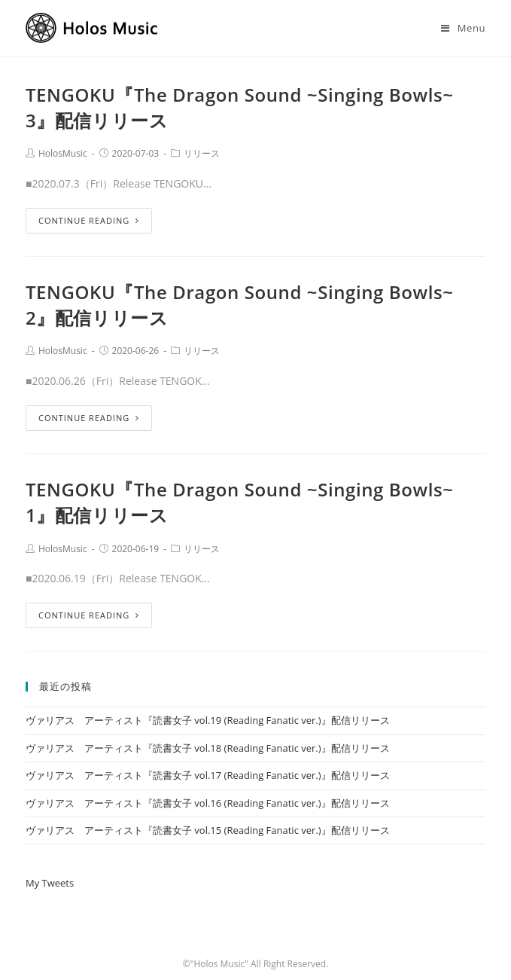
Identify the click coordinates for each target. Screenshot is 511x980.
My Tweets (50, 883)
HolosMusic (63, 153)
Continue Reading (89, 220)
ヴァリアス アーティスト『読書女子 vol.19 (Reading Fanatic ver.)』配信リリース (208, 720)
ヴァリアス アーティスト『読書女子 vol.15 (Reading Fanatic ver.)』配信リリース (208, 830)
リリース (202, 153)
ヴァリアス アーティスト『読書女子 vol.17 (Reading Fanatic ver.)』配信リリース (208, 775)
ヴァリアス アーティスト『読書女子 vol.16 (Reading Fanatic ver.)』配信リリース (208, 803)
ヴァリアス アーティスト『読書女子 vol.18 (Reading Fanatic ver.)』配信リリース (208, 748)
